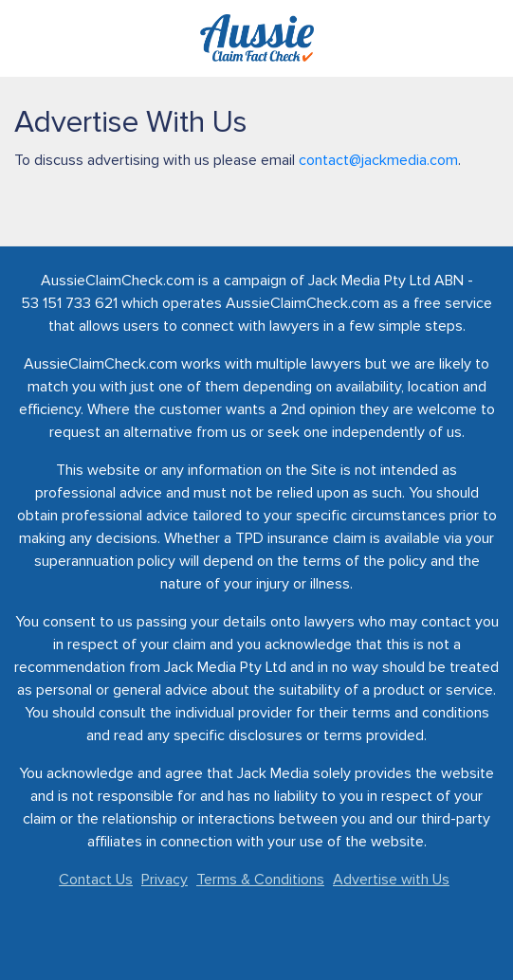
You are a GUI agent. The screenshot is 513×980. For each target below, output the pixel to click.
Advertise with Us (391, 880)
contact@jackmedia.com (378, 160)
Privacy (165, 880)
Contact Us (96, 880)
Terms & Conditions (260, 880)
